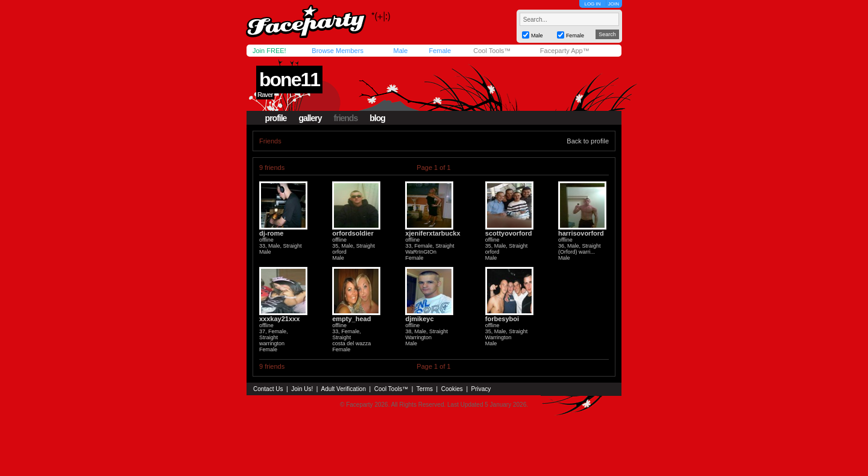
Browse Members (338, 51)
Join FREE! (269, 51)
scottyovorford (509, 233)
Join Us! (302, 389)
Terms (425, 389)
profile (276, 118)
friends (346, 118)
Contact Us (268, 389)
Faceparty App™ (565, 51)
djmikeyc (419, 319)
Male (400, 51)
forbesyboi (502, 319)
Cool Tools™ (492, 51)
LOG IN (592, 4)
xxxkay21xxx (279, 319)
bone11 (289, 80)
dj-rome (271, 233)
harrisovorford (581, 233)
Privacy (481, 389)
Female (440, 51)
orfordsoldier (353, 233)
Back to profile (588, 141)
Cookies (452, 389)
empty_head (351, 319)
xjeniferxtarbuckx (432, 233)
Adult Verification (343, 389)
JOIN (614, 4)
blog (377, 118)
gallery (310, 118)
